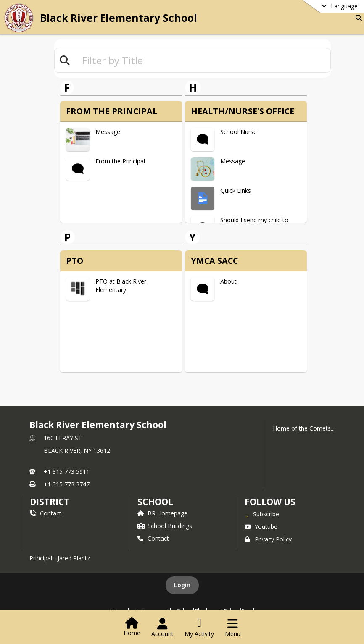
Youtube (261, 527)
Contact (46, 513)
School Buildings (165, 526)
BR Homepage (162, 513)
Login (182, 585)
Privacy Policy (268, 539)
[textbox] (203, 60)
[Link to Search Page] (357, 18)
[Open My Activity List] (199, 628)
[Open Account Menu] (162, 628)
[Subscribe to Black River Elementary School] (262, 514)
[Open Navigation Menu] (233, 628)
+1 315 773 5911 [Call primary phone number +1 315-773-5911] (67, 472)
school (155, 502)
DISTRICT (50, 502)
